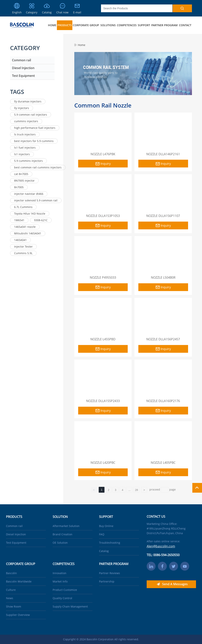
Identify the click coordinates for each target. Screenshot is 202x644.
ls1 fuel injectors (25, 148)
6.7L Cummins (23, 207)
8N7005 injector (24, 181)
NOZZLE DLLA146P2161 (163, 154)
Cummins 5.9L (23, 253)
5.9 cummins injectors (28, 161)
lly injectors (22, 108)
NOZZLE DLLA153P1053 (103, 216)
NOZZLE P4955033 (103, 277)
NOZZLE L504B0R (163, 277)
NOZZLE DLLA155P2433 (103, 401)
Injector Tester (23, 247)
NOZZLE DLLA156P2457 (163, 339)
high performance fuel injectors (35, 128)
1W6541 (19, 220)
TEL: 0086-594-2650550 (163, 555)
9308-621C (41, 220)
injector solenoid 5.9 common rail (36, 200)
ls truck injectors (25, 134)
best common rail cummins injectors (38, 167)
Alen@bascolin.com (161, 546)
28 (136, 490)
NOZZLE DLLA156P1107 (163, 216)
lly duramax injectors (28, 101)
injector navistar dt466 (29, 194)
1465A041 (20, 240)
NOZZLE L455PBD (103, 339)
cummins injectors (26, 121)
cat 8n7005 (21, 174)
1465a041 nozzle (25, 227)
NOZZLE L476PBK (103, 154)
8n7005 (19, 187)
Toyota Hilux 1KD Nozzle (30, 214)
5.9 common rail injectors (31, 115)
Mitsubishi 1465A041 (28, 233)
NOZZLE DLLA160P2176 (163, 401)
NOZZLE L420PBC (103, 463)
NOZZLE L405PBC (163, 463)
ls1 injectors (22, 154)
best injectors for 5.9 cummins (34, 141)
